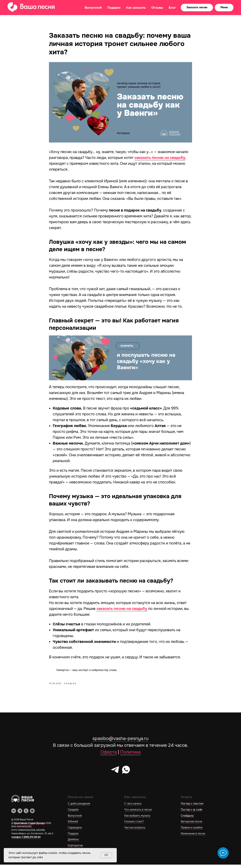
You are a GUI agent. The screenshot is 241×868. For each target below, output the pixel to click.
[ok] (26, 814)
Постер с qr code (191, 813)
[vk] (14, 814)
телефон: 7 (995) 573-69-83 (26, 840)
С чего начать (133, 807)
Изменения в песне (193, 837)
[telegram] (115, 773)
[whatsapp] (126, 773)
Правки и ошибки (192, 831)
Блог (172, 8)
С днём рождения (79, 807)
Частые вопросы (135, 831)
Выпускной (93, 8)
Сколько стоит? (134, 825)
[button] (197, 8)
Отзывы (157, 8)
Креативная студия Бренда (29, 827)
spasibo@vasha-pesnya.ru (120, 742)
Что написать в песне (138, 813)
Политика (130, 755)
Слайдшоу (187, 819)
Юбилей (73, 825)
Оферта (109, 755)
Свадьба (73, 813)
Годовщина (75, 831)
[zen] (32, 814)
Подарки (114, 8)
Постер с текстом (192, 807)
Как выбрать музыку (137, 819)
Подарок (73, 837)
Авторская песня (191, 825)
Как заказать (136, 8)
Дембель (73, 843)
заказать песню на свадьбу (160, 160)
